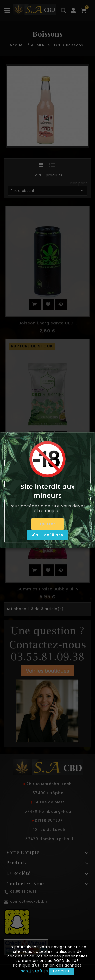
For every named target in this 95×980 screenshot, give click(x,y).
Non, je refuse (34, 971)
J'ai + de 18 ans (48, 535)
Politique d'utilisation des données (48, 965)
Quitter (48, 524)
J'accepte (62, 971)
